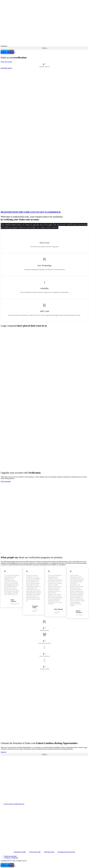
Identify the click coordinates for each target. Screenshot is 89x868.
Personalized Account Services (66, 852)
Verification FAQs (49, 852)
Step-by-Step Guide (35, 852)
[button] (44, 48)
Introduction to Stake (20, 852)
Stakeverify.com (4, 46)
